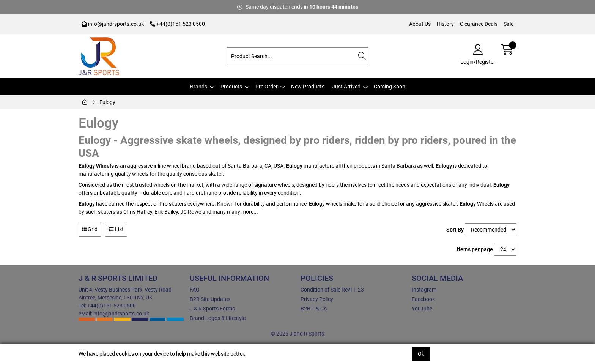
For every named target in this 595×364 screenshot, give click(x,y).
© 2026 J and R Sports (297, 334)
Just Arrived (346, 87)
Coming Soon (390, 87)
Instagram (424, 290)
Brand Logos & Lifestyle (218, 318)
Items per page (475, 249)
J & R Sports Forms (212, 309)
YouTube (422, 309)
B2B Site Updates (210, 299)
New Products (308, 87)
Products (231, 87)
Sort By (455, 230)
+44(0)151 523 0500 (177, 24)
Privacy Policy (317, 299)
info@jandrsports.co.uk (113, 24)
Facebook (423, 299)
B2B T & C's (314, 309)
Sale (508, 24)
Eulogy (107, 102)
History (445, 24)
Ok (421, 354)
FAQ (195, 290)
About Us (420, 24)
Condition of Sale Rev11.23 (332, 290)
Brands (199, 87)
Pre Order (267, 87)
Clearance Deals (479, 24)
